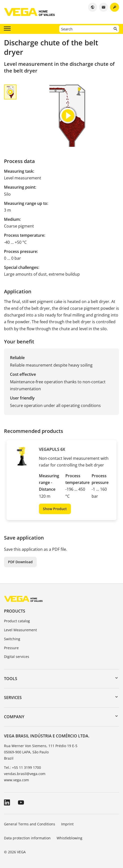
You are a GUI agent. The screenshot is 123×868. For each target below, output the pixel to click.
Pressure (11, 648)
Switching (12, 639)
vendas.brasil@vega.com (25, 774)
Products (15, 611)
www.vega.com (16, 780)
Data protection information (27, 838)
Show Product (55, 509)
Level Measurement (20, 630)
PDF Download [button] (20, 562)
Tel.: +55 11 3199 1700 (22, 767)
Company (14, 717)
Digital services (17, 657)
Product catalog (17, 621)
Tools (11, 679)
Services (13, 698)
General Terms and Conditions (30, 824)
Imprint (67, 824)
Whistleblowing (69, 838)
